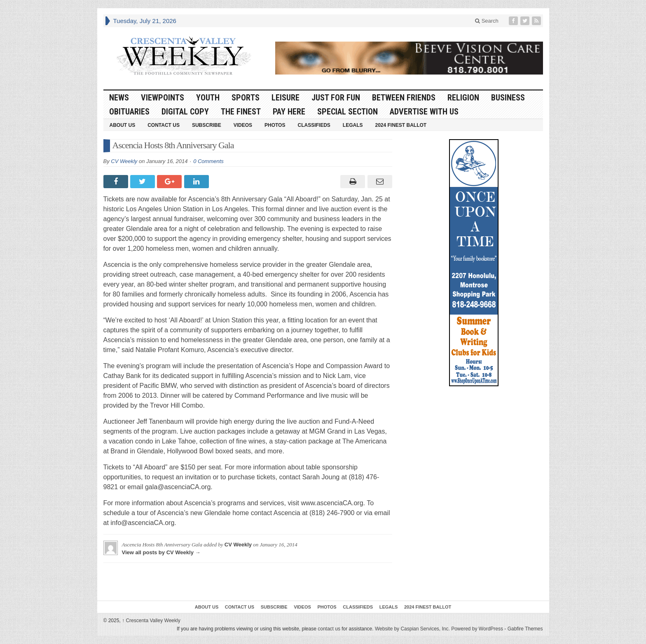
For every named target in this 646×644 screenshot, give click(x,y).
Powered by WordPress (477, 629)
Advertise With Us (424, 112)
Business (508, 98)
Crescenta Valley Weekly (151, 621)
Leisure (286, 98)
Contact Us (164, 125)
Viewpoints (163, 98)
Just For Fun (336, 98)
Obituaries (129, 112)
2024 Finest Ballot (401, 125)
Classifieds (314, 125)
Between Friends (404, 98)
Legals (353, 125)
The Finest (241, 112)
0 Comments (208, 161)
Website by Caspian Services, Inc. (412, 629)
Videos (243, 125)
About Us (123, 125)
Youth (208, 98)
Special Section (348, 112)
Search (487, 21)
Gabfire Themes (525, 629)
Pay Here (289, 112)
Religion (463, 98)
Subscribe (207, 125)
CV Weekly (124, 161)
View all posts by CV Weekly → (161, 552)
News (119, 98)
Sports (246, 98)
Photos (275, 125)
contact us (329, 629)
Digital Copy (185, 112)
